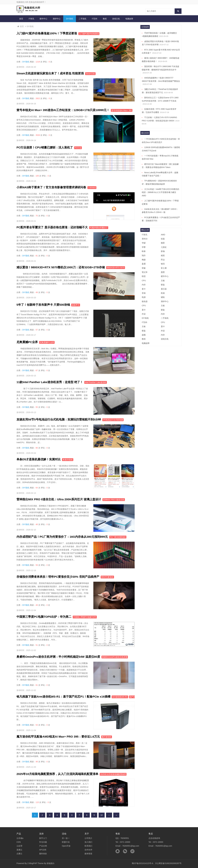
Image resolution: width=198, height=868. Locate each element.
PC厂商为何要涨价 (118, 537)
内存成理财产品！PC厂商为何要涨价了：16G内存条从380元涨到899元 (62, 537)
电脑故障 (129, 19)
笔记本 (145, 272)
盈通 (144, 264)
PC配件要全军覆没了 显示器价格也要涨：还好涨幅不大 (52, 227)
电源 (144, 297)
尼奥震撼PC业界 (27, 342)
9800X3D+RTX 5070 (116, 268)
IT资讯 (31, 19)
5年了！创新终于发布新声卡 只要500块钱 (43, 305)
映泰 (144, 251)
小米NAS (92, 188)
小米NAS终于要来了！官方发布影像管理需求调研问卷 (51, 187)
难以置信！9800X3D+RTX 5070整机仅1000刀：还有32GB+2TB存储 (61, 267)
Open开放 (66, 846)
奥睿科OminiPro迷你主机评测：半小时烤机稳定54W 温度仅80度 (58, 657)
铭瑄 (163, 264)
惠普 (163, 272)
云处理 (19, 846)
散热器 (145, 301)
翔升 (144, 256)
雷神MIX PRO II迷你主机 (114, 500)
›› (116, 815)
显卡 (144, 289)
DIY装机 (70, 19)
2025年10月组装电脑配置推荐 (113, 774)
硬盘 (163, 285)
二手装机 (82, 19)
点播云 (19, 854)
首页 (21, 19)
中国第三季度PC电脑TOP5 (85, 617)
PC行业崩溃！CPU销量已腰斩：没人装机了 (45, 147)
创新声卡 (76, 305)
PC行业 (78, 148)
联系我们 (88, 846)
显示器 (164, 289)
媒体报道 (88, 854)
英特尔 (145, 239)
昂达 (163, 260)
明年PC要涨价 (107, 577)
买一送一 (66, 838)
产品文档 (43, 846)
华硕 (144, 243)
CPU (144, 281)
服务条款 (43, 854)
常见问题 (43, 842)
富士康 (164, 268)
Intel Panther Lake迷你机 (96, 382)
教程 (105, 19)
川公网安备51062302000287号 (168, 863)
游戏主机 (116, 19)
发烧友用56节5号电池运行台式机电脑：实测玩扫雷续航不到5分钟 (59, 419)
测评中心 (57, 19)
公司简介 (88, 838)
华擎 (144, 247)
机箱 (163, 293)
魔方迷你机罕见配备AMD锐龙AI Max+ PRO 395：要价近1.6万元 (58, 737)
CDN (19, 842)
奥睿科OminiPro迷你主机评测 (115, 657)
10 (102, 815)
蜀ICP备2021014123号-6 (142, 863)
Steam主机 (90, 74)
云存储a (20, 838)
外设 (144, 314)
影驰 (163, 251)
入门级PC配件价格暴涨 (89, 34)
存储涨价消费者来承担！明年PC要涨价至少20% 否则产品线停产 (58, 577)
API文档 (43, 850)
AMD (163, 235)
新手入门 (43, 838)
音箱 (144, 293)
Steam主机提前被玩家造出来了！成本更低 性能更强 (50, 73)
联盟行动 (66, 842)
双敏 (144, 268)
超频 (144, 335)
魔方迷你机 (107, 737)
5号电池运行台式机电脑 (113, 420)
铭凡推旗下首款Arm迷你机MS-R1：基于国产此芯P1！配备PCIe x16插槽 (63, 697)
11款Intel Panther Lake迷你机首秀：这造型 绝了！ (50, 382)
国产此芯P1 (135, 697)
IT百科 (95, 19)
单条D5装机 (68, 460)
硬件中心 (43, 19)
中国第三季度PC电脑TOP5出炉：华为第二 (44, 617)
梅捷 (144, 260)
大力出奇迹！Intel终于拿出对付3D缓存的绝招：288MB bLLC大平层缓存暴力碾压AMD (160, 192)
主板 (163, 281)
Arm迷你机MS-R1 (120, 697)
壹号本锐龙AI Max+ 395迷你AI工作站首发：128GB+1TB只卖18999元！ (63, 110)
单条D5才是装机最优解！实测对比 (39, 459)
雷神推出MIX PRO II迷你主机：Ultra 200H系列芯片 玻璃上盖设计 (59, 499)
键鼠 (163, 297)
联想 (144, 276)
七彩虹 (164, 247)
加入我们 (88, 842)
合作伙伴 (88, 850)
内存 (144, 285)
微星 (163, 243)
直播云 (19, 850)
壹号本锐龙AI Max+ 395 (122, 110)
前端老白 (51, 863)
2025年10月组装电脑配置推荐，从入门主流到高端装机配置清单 (57, 774)
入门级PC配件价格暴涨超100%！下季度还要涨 (47, 33)
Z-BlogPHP (32, 863)
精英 (163, 256)
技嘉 (163, 239)
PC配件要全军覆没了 (99, 228)
